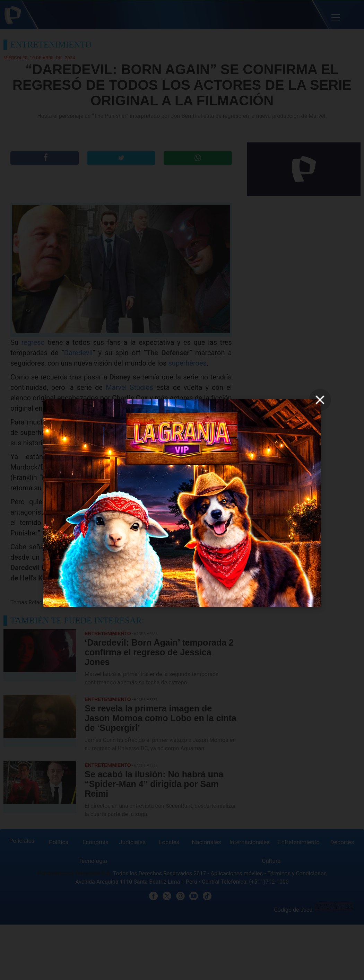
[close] (320, 400)
